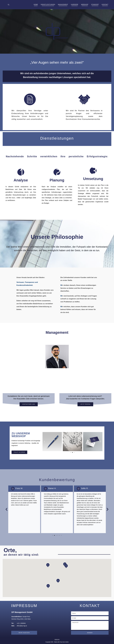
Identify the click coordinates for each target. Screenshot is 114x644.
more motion (65, 642)
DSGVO (57, 640)
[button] (44, 444)
